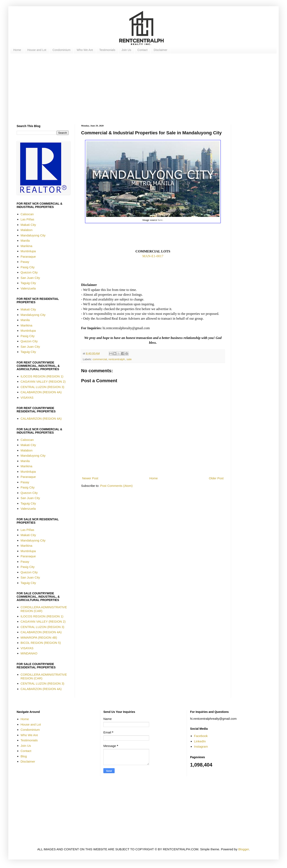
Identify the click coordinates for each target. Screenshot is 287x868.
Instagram (201, 746)
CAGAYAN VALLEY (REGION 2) (43, 381)
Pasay (25, 262)
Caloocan (27, 214)
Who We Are (85, 50)
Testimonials (107, 50)
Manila (25, 240)
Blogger (244, 849)
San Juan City (30, 278)
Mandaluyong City (33, 235)
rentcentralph (117, 359)
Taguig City (28, 283)
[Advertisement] (141, 89)
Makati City (28, 225)
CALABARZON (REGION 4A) (41, 392)
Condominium (61, 50)
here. (161, 220)
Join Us (126, 50)
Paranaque (28, 257)
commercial (100, 359)
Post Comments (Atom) (116, 486)
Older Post (216, 478)
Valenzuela (28, 288)
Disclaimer (160, 50)
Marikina (27, 246)
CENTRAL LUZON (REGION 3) (42, 387)
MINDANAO (29, 653)
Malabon (27, 230)
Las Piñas (27, 219)
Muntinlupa (28, 251)
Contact (142, 50)
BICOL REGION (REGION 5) (41, 643)
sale (129, 359)
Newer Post (90, 478)
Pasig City (28, 267)
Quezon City (29, 272)
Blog (24, 756)
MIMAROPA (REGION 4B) (39, 637)
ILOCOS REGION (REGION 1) (42, 376)
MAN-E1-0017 (153, 256)
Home (17, 50)
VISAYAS (27, 398)
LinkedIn (200, 741)
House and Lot (37, 50)
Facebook (201, 736)
